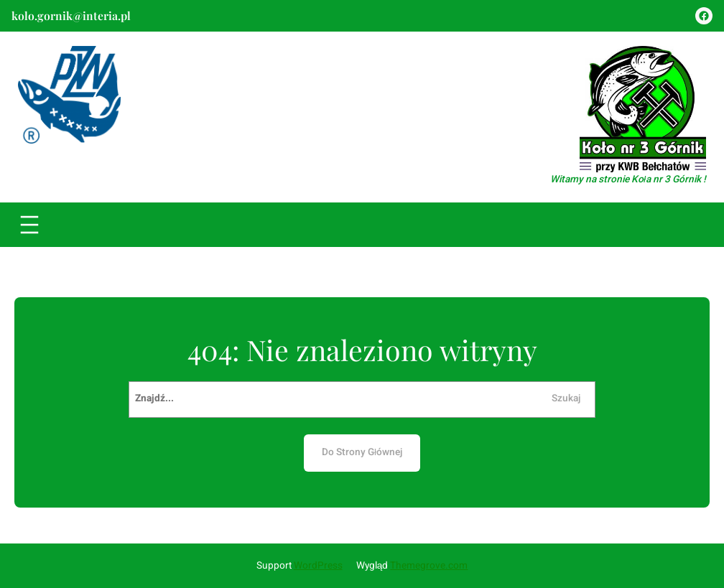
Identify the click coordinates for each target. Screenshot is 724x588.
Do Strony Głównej (362, 452)
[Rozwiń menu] (29, 225)
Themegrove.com (429, 566)
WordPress (318, 566)
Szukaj (566, 398)
